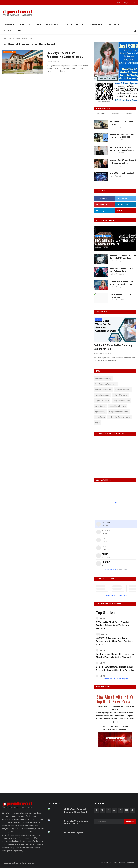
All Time (129, 114)
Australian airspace (102, 395)
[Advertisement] (115, 768)
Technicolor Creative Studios (119, 417)
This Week (101, 114)
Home (4, 38)
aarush (112, 176)
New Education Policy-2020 (106, 384)
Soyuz (98, 423)
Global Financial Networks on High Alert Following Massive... (123, 270)
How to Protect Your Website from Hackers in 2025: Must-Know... (123, 257)
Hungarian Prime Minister (119, 412)
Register (127, 3)
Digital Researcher (102, 401)
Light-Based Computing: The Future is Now (120, 296)
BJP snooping (100, 412)
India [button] (38, 24)
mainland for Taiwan (123, 390)
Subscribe (130, 822)
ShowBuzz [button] (24, 24)
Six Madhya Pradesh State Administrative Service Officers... (65, 55)
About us (105, 863)
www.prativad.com (119, 729)
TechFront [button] (51, 24)
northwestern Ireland (103, 390)
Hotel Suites (100, 417)
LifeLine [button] (81, 24)
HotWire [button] (9, 24)
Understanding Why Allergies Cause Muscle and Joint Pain (76, 822)
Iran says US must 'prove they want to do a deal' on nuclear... (123, 161)
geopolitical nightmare (118, 406)
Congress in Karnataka (121, 401)
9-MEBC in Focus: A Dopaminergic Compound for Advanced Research (76, 810)
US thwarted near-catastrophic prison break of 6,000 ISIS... (122, 135)
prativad (49, 61)
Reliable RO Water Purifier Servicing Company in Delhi (113, 347)
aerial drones (100, 406)
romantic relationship (103, 379)
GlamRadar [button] (96, 24)
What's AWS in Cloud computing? (122, 173)
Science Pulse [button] (114, 24)
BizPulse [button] (67, 24)
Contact (114, 863)
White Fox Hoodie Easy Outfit (74, 832)
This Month (115, 114)
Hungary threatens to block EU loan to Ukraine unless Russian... (122, 148)
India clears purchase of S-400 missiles (121, 123)
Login (118, 3)
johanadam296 (99, 353)
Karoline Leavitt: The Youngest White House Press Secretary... (121, 283)
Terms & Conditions (127, 863)
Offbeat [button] (9, 31)
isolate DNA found (120, 395)
